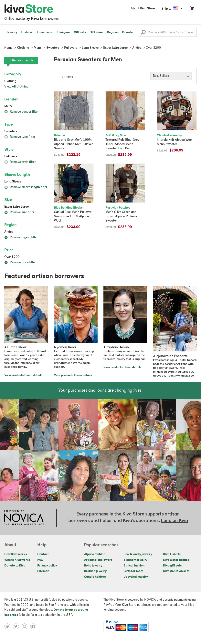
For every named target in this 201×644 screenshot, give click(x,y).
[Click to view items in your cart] (192, 9)
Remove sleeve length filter (26, 187)
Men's (8, 106)
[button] (143, 33)
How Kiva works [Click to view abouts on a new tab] (16, 554)
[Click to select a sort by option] (171, 76)
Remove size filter (19, 212)
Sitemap (43, 571)
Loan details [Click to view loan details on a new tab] (34, 375)
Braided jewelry (95, 571)
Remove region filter (21, 237)
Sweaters (11, 131)
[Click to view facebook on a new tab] (34, 626)
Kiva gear (63, 32)
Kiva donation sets (176, 571)
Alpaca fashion (95, 554)
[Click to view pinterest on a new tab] (9, 626)
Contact (43, 554)
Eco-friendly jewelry (138, 554)
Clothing (10, 81)
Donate (127, 32)
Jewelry (12, 32)
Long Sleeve (13, 182)
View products (14, 375)
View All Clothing (16, 87)
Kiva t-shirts (172, 554)
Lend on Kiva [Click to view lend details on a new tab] (175, 521)
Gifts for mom (133, 571)
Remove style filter (20, 162)
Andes (9, 232)
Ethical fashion (134, 566)
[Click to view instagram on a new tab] (26, 626)
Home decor (44, 32)
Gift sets (80, 32)
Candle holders (95, 577)
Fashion (26, 32)
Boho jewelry (93, 566)
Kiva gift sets (172, 566)
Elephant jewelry (135, 560)
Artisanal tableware (98, 560)
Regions (113, 32)
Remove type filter (20, 137)
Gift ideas (96, 32)
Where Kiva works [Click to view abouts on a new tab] (17, 560)
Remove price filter (20, 263)
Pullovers (11, 157)
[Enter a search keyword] (167, 32)
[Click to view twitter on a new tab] (17, 626)
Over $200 (12, 257)
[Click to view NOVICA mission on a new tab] (24, 518)
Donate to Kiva (15, 566)
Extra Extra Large (16, 207)
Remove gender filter (21, 112)
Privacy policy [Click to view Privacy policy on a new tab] (47, 566)
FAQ (40, 560)
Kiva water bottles (176, 560)
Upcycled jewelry (136, 577)
